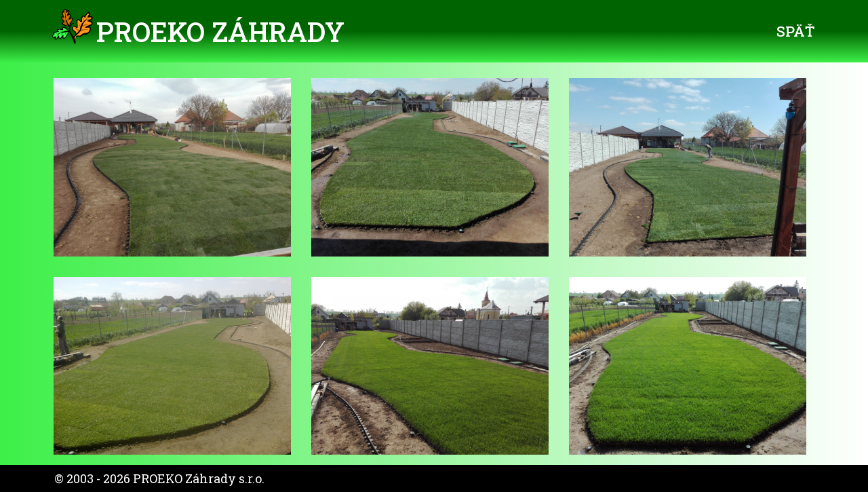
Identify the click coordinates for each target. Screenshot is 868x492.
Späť (795, 31)
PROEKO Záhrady (220, 32)
